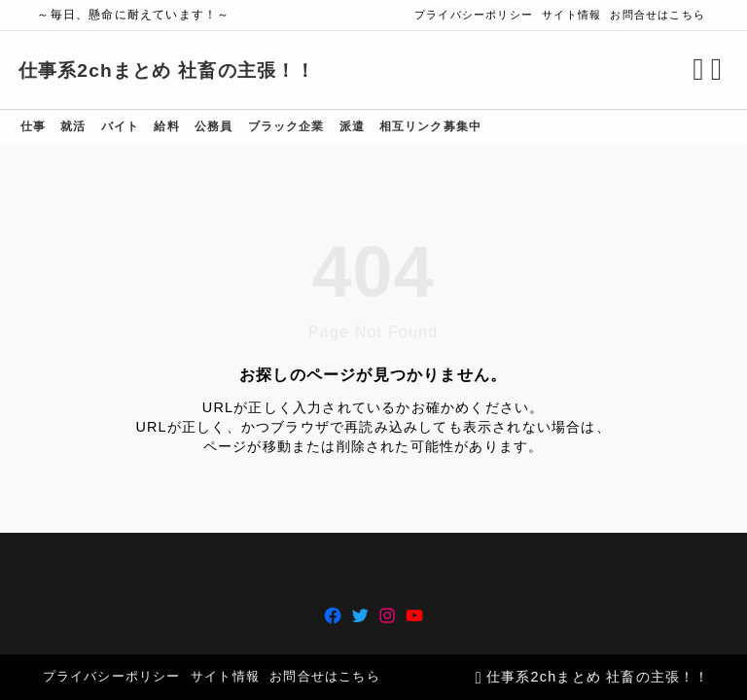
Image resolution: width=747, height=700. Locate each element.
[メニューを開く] (701, 70)
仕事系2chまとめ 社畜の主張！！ (186, 70)
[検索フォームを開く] (679, 70)
